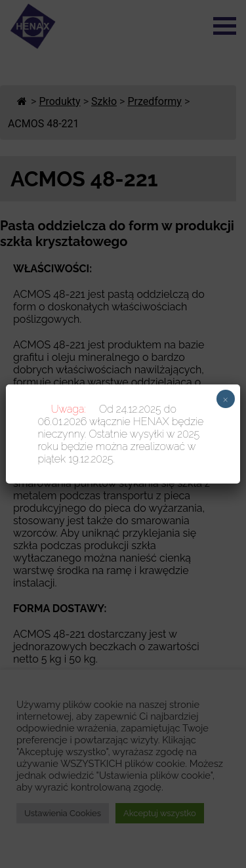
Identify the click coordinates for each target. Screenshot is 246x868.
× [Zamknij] (225, 399)
